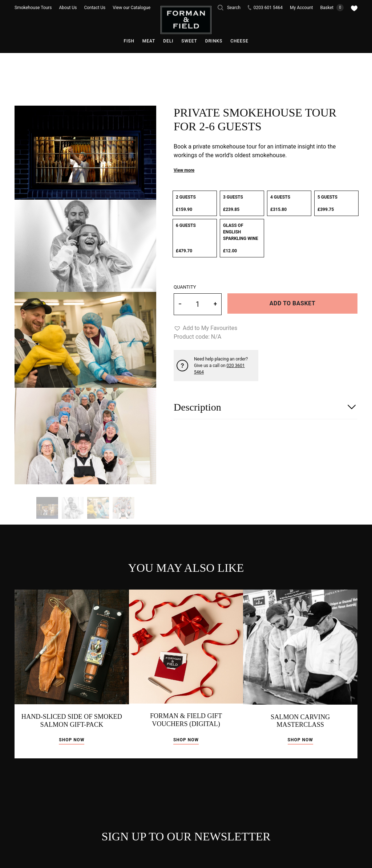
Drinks (214, 41)
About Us (68, 8)
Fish (129, 41)
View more (184, 170)
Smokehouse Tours (33, 8)
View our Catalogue (132, 8)
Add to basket (292, 303)
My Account (302, 8)
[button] (205, 328)
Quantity (185, 287)
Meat (149, 41)
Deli (168, 41)
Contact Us (95, 8)
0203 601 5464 (265, 8)
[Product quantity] (198, 304)
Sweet (189, 41)
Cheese (239, 41)
